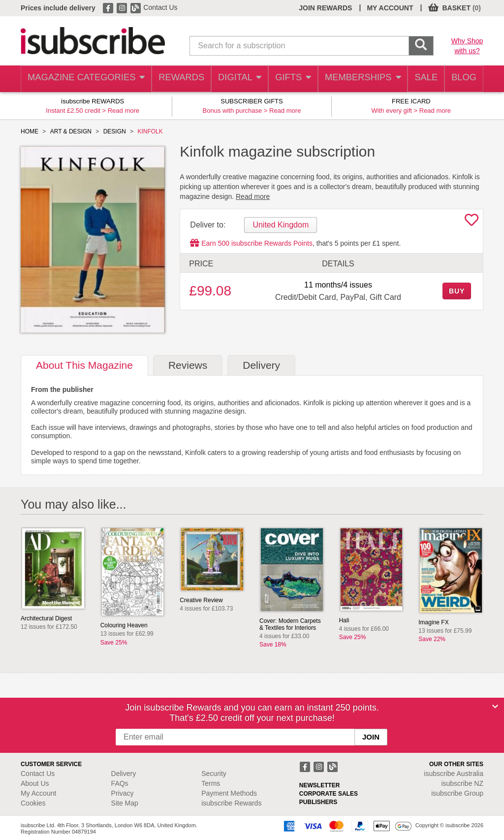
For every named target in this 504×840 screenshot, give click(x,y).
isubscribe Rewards (231, 803)
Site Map (125, 803)
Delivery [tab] (261, 365)
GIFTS (288, 79)
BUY (457, 291)
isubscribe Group (457, 793)
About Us (35, 783)
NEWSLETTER (320, 785)
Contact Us (160, 7)
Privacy (123, 793)
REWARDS (173, 79)
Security (214, 774)
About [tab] (84, 365)
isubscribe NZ (462, 783)
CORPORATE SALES (329, 794)
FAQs (120, 783)
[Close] (495, 707)
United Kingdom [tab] (281, 225)
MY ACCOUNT (390, 8)
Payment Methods (229, 793)
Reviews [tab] (188, 365)
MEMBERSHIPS (358, 79)
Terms (211, 783)
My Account (38, 793)
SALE (421, 79)
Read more (124, 111)
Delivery (124, 774)
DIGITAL (233, 79)
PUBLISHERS (318, 802)
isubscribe (454, 774)
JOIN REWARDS (325, 8)
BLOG (462, 79)
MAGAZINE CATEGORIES (82, 79)
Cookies (33, 803)
